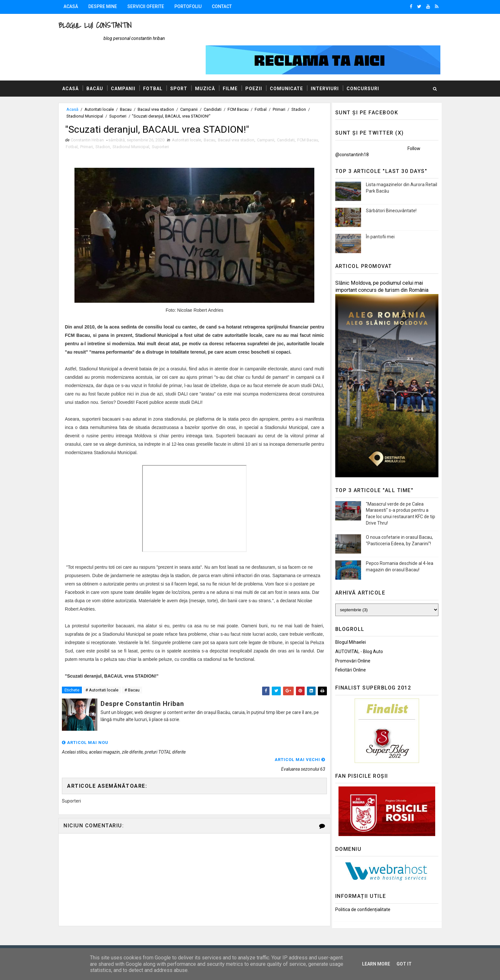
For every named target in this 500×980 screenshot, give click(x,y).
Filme (237, 64)
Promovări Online (347, 637)
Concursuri (369, 64)
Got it (404, 964)
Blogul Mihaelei (344, 618)
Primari (285, 85)
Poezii (260, 64)
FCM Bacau (245, 85)
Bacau (132, 85)
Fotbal (159, 64)
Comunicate (293, 64)
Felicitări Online (344, 646)
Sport (185, 64)
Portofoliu (194, 6)
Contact (228, 6)
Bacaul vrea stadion (162, 85)
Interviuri (331, 64)
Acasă (77, 6)
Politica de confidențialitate (357, 885)
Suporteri (127, 92)
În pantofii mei (374, 213)
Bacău (101, 64)
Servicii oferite (152, 6)
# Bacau (138, 675)
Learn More (376, 964)
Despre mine (109, 6)
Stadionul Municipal (94, 92)
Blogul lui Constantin (101, 25)
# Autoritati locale (108, 675)
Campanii (130, 64)
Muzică (211, 64)
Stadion (305, 85)
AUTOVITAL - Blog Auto (353, 627)
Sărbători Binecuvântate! (385, 186)
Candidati (219, 85)
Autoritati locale (106, 85)
